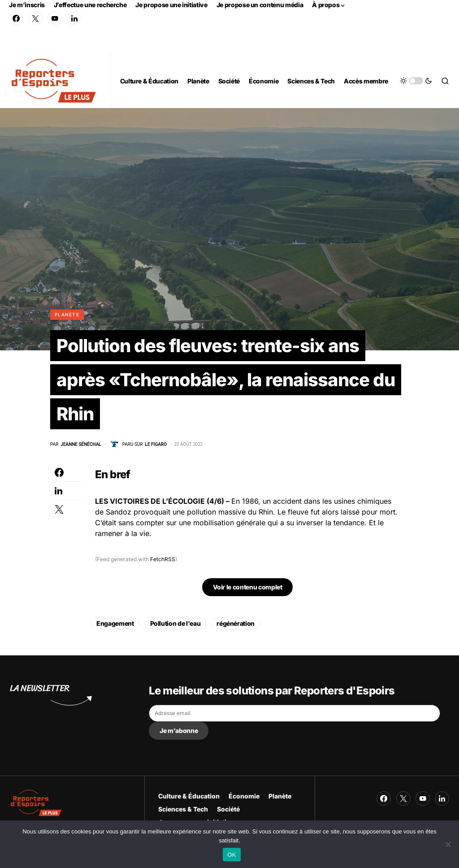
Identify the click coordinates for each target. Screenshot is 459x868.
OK (232, 855)
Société (228, 809)
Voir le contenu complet (248, 587)
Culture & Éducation (189, 796)
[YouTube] (55, 18)
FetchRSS (163, 559)
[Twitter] (35, 18)
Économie (244, 796)
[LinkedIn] (74, 18)
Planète (67, 314)
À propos (326, 5)
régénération (236, 623)
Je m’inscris (27, 5)
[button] (416, 81)
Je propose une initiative (171, 5)
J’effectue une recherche (90, 5)
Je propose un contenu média (260, 5)
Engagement (115, 623)
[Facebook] (16, 18)
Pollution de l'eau (175, 623)
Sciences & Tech (183, 809)
